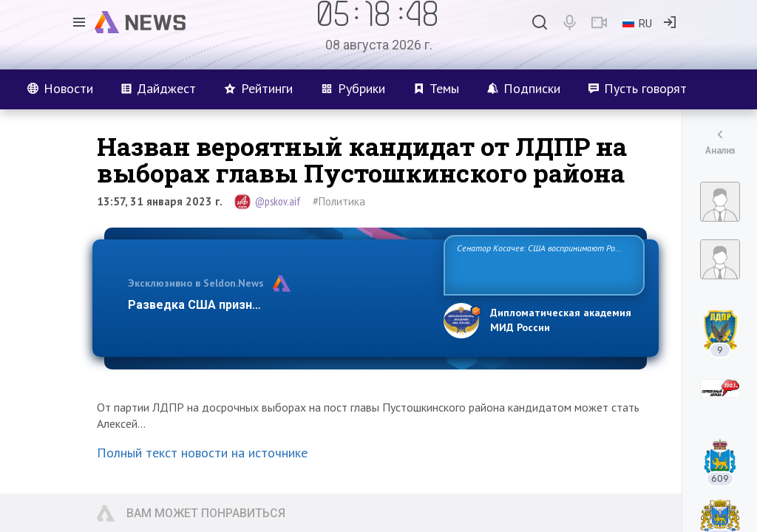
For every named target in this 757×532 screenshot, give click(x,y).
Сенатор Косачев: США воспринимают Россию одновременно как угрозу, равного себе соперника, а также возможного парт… (542, 264)
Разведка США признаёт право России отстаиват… (277, 305)
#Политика (339, 201)
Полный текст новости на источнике (202, 453)
